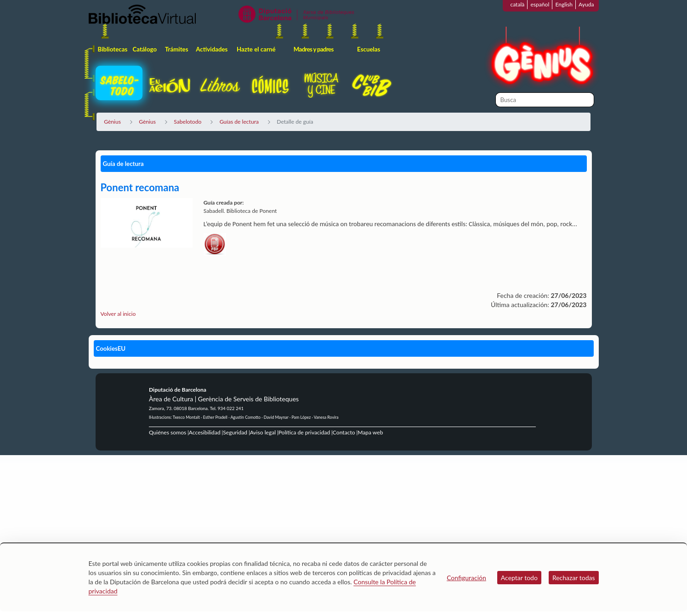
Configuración (466, 578)
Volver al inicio (118, 314)
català (517, 4)
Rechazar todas (574, 578)
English (564, 4)
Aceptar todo (519, 578)
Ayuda (586, 4)
